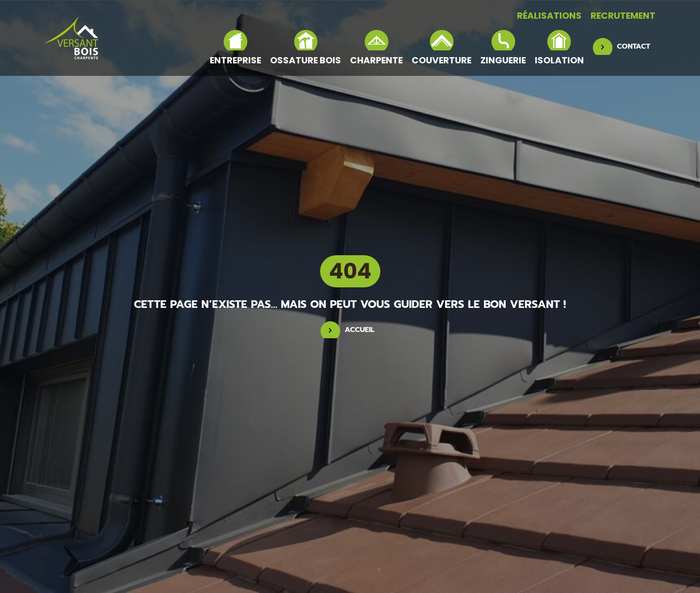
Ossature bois (306, 48)
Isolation (559, 48)
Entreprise (235, 48)
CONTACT (633, 46)
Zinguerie (503, 48)
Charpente (376, 48)
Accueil (360, 330)
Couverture (442, 48)
